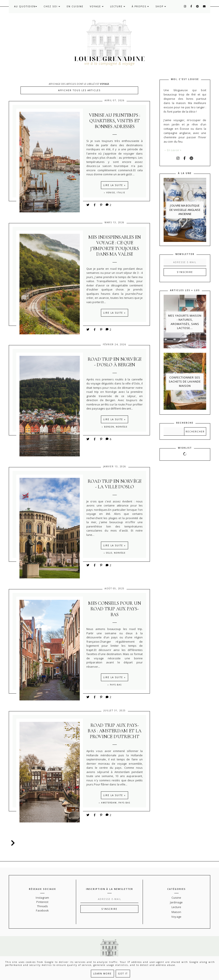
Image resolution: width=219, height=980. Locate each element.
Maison (176, 912)
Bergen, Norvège (116, 427)
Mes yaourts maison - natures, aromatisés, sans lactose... (185, 322)
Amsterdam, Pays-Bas (116, 803)
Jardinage (176, 902)
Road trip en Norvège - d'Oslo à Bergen (115, 362)
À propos (140, 6)
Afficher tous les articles (79, 90)
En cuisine (75, 6)
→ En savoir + (173, 150)
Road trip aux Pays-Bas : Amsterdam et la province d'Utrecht (115, 731)
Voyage (97, 6)
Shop (161, 6)
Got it (123, 974)
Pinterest (42, 902)
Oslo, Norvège (116, 553)
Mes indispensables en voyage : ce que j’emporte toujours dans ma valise (115, 246)
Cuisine (176, 898)
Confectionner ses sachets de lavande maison (185, 382)
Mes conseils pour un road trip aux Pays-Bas (114, 609)
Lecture (118, 6)
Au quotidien (26, 6)
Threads (43, 906)
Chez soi (52, 6)
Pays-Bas (116, 685)
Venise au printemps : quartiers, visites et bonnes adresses (115, 121)
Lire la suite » (115, 185)
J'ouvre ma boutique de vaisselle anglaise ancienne (185, 210)
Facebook (42, 910)
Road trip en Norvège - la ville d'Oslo (115, 484)
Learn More (102, 974)
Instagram (42, 898)
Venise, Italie (116, 193)
